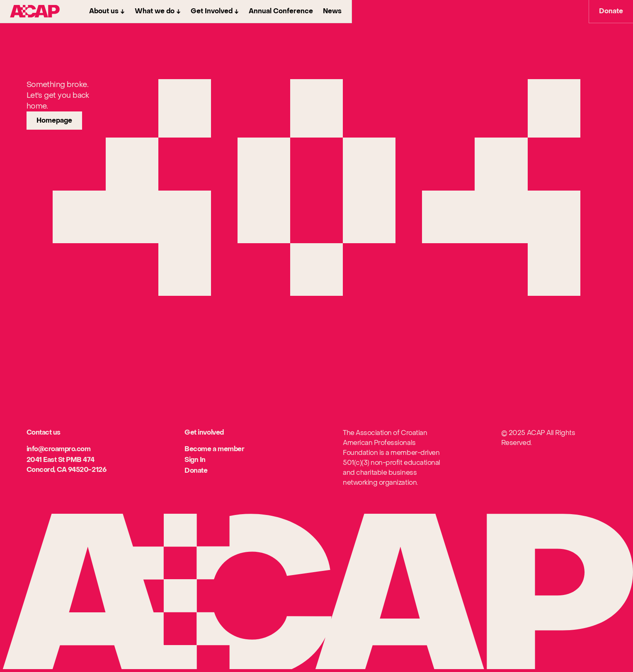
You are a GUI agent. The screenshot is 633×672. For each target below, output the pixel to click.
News (332, 11)
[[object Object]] (59, 450)
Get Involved (212, 11)
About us (104, 11)
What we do (155, 11)
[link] (54, 121)
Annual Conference (281, 11)
